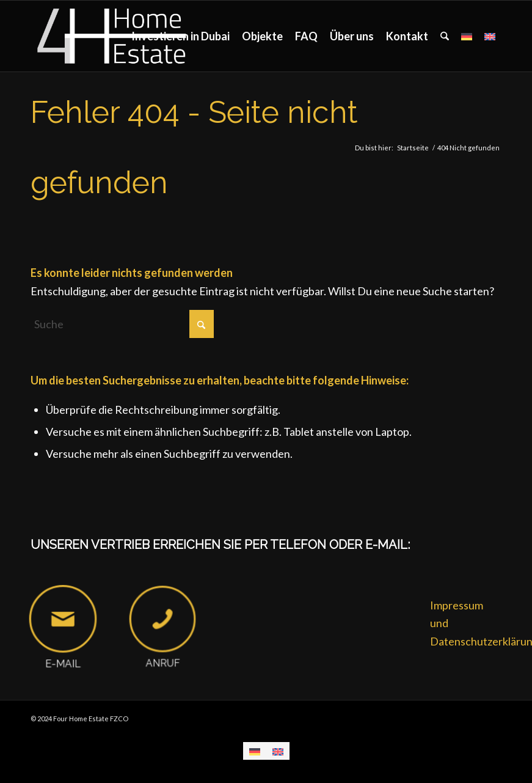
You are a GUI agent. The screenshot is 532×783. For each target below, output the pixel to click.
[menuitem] (180, 36)
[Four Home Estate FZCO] (113, 36)
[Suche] (445, 36)
